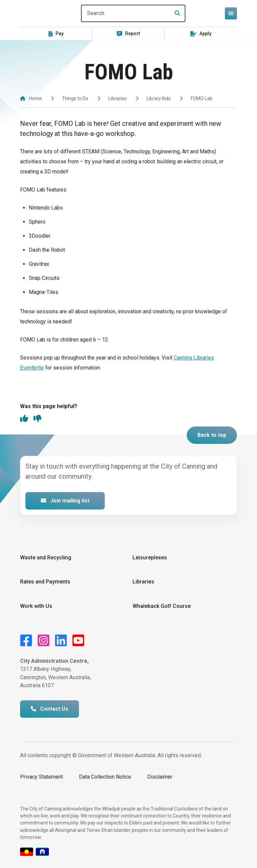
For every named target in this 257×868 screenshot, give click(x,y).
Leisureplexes (150, 558)
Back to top (212, 435)
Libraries (117, 98)
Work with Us (36, 606)
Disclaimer (160, 777)
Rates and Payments (45, 582)
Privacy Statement (41, 777)
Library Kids (159, 98)
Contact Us (50, 709)
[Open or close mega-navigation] (231, 13)
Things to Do (75, 98)
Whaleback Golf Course (162, 606)
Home (35, 98)
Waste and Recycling (46, 558)
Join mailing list (65, 501)
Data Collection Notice (105, 777)
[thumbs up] (24, 419)
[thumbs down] (37, 419)
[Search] (133, 13)
